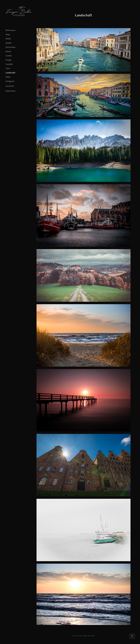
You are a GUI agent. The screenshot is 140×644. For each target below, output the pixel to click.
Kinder (8, 51)
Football (9, 64)
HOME (8, 43)
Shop (8, 34)
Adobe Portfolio (88, 636)
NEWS (8, 39)
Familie (9, 56)
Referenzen (11, 30)
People (9, 60)
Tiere (8, 68)
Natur (8, 77)
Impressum (10, 91)
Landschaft (10, 73)
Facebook (10, 86)
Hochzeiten (10, 47)
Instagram (10, 81)
